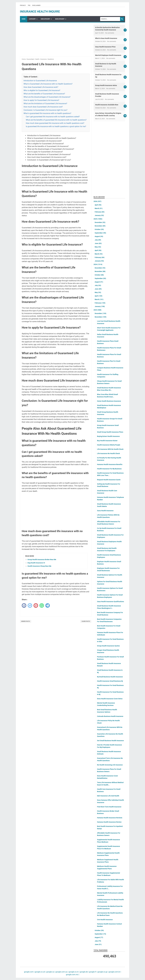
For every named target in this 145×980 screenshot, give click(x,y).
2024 (98, 264)
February (100, 212)
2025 (98, 219)
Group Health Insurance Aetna (106, 85)
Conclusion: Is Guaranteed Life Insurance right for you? (45, 110)
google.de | (84, 972)
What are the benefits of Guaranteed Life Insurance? (44, 94)
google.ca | (50, 972)
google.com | (29, 972)
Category (32, 19)
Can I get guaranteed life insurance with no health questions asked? (53, 117)
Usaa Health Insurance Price (105, 47)
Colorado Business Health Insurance (110, 716)
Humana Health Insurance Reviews (110, 818)
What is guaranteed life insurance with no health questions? (47, 113)
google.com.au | (62, 972)
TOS (29, 5)
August (99, 236)
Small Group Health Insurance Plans (110, 432)
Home (24, 19)
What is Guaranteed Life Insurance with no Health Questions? (48, 84)
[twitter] (30, 605)
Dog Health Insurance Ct (36, 563)
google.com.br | (115, 972)
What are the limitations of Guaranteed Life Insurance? (45, 104)
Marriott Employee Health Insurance (108, 55)
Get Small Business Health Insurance (110, 741)
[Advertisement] (56, 41)
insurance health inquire (40, 12)
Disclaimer (36, 5)
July (98, 240)
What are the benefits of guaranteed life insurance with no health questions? (56, 120)
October (99, 229)
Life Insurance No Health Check (108, 453)
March (99, 208)
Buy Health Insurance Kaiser (107, 441)
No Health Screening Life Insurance (110, 765)
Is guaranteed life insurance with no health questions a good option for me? (56, 126)
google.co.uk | (40, 972)
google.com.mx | (73, 975)
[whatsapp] (42, 605)
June (98, 243)
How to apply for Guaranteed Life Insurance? (41, 100)
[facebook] (24, 605)
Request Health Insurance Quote (109, 480)
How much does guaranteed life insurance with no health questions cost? (55, 123)
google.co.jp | (103, 972)
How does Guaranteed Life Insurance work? (41, 87)
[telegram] (48, 605)
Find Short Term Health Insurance (109, 807)
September (100, 233)
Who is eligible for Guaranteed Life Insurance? (42, 90)
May (98, 247)
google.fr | (93, 972)
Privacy (23, 5)
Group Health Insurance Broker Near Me (42, 560)
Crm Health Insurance (105, 920)
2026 (97, 201)
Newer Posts (26, 621)
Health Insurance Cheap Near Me (39, 566)
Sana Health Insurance (105, 511)
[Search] (110, 19)
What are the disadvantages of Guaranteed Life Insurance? (47, 97)
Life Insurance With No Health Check (110, 449)
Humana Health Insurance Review (109, 822)
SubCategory (45, 19)
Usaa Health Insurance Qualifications (111, 602)
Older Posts (86, 621)
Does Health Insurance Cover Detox (110, 699)
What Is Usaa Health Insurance (106, 38)
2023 (97, 310)
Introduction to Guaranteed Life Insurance (40, 81)
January (99, 215)
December (100, 222)
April (98, 205)
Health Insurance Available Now (107, 105)
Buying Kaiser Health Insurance (108, 436)
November (100, 226)
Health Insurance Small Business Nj (110, 681)
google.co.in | (74, 972)
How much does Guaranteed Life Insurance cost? (43, 107)
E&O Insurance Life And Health (108, 796)
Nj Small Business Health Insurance (110, 677)
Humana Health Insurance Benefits (110, 464)
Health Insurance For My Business (109, 469)
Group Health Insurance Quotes (108, 646)
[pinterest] (36, 605)
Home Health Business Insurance (109, 401)
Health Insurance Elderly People (109, 445)
